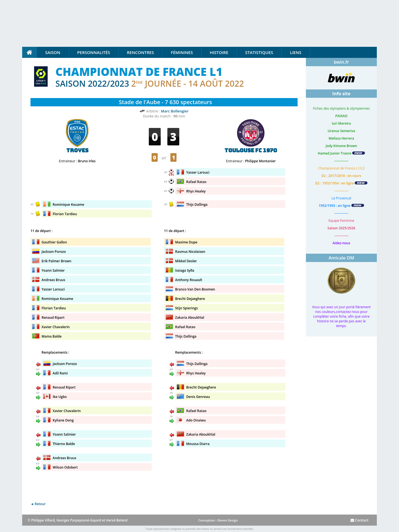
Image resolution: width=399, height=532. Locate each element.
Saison (53, 52)
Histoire (219, 52)
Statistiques (259, 52)
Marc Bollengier (175, 111)
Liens (296, 52)
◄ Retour (38, 504)
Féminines (182, 52)
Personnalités (94, 52)
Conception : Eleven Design (218, 520)
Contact (360, 520)
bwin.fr (342, 62)
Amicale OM (342, 258)
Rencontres (140, 52)
